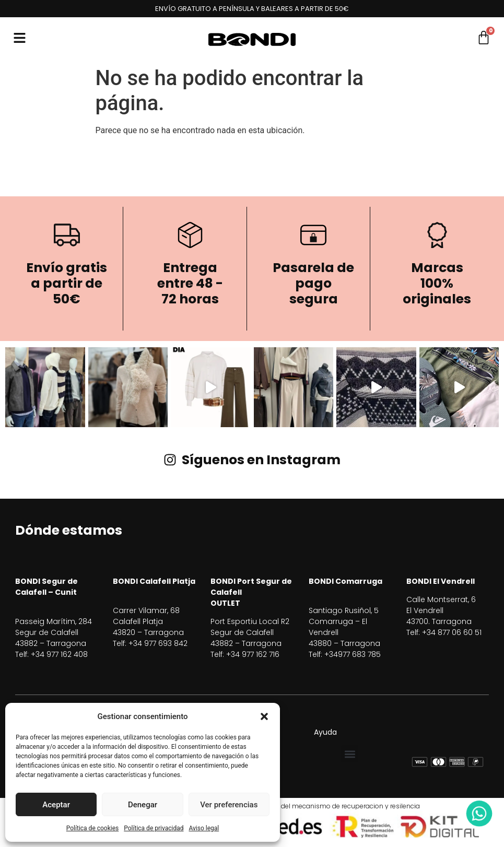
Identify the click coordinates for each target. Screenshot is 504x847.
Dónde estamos (69, 530)
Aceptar (56, 805)
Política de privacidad (154, 828)
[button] (264, 716)
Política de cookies (93, 828)
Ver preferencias (229, 805)
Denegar (143, 805)
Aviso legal (204, 828)
